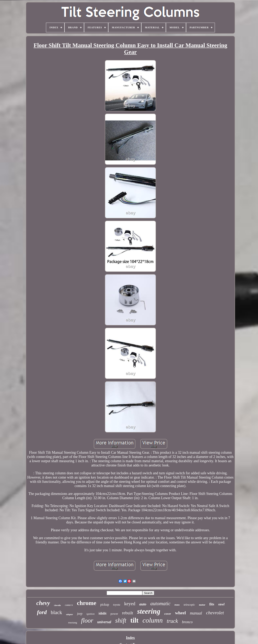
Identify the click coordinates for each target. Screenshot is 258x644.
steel (221, 604)
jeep (80, 614)
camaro (69, 605)
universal (104, 622)
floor (87, 620)
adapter (70, 614)
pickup (105, 605)
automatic (160, 603)
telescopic (189, 605)
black (56, 612)
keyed (130, 604)
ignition (91, 614)
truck (172, 621)
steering (149, 611)
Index (130, 638)
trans (177, 605)
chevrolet (215, 613)
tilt (134, 620)
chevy (43, 603)
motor (202, 605)
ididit (102, 613)
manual (196, 613)
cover (168, 614)
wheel (180, 613)
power (114, 614)
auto (143, 604)
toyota (117, 605)
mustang (73, 622)
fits (212, 604)
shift (121, 620)
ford (42, 612)
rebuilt (128, 613)
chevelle (57, 605)
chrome (86, 603)
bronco (187, 622)
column (153, 620)
